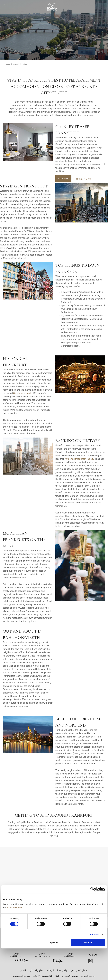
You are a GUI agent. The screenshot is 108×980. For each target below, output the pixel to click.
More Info (94, 934)
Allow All (88, 943)
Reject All (53, 943)
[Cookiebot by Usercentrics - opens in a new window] (92, 889)
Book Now (63, 179)
